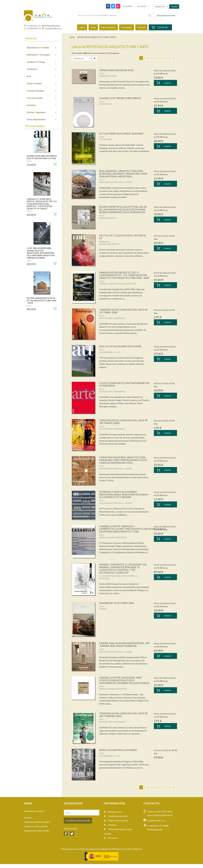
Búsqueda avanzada (166, 15)
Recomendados (109, 27)
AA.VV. (102, 74)
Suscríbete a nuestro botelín (78, 825)
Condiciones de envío (116, 820)
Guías (93, 27)
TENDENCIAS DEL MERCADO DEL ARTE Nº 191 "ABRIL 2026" (124, 312)
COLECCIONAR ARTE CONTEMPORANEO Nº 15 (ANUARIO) (123, 386)
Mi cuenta (110, 842)
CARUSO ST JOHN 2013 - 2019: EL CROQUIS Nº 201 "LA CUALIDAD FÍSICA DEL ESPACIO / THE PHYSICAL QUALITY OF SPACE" (42, 204)
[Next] (177, 58)
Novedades (127, 27)
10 (173, 58)
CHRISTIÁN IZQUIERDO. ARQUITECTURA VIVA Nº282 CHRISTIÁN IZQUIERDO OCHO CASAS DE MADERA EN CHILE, (123, 461)
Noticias (141, 27)
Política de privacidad (116, 824)
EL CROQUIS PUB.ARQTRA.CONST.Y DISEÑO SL (118, 577)
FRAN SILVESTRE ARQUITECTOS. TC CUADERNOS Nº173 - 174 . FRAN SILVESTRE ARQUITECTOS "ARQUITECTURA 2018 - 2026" (123, 277)
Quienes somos (113, 816)
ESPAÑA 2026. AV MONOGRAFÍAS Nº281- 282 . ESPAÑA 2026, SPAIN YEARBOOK (124, 646)
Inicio (72, 37)
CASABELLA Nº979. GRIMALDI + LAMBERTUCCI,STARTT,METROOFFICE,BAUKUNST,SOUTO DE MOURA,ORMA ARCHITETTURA (133, 530)
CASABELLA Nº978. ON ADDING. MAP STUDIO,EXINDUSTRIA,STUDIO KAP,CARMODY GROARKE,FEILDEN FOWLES (120, 683)
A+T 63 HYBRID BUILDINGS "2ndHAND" (122, 134)
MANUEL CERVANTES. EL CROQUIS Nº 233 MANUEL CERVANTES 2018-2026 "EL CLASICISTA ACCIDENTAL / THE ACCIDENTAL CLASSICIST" (123, 570)
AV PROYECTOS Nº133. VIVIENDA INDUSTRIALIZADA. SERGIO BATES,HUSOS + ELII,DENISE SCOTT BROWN (124, 496)
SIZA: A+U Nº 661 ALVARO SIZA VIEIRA (121, 348)
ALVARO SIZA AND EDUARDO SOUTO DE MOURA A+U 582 (42, 157)
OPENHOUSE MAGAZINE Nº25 (116, 70)
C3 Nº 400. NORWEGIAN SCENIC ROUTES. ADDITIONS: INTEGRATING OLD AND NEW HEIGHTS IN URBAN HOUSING (41, 253)
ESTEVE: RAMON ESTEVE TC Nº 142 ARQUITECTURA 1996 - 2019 (41, 300)
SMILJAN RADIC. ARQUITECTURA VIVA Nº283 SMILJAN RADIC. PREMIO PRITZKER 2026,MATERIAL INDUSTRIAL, (123, 174)
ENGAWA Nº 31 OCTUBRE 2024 (117, 604)
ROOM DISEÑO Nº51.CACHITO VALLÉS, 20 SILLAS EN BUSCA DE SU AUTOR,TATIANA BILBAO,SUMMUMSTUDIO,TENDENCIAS (123, 209)
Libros (82, 27)
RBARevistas (104, 242)
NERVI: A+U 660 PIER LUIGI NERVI (118, 754)
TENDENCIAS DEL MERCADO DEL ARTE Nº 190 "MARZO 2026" (124, 423)
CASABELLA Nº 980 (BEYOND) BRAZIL (120, 98)
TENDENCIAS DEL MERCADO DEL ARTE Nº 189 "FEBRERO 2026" (124, 719)
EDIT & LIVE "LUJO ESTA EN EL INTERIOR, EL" (123, 237)
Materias (110, 829)
